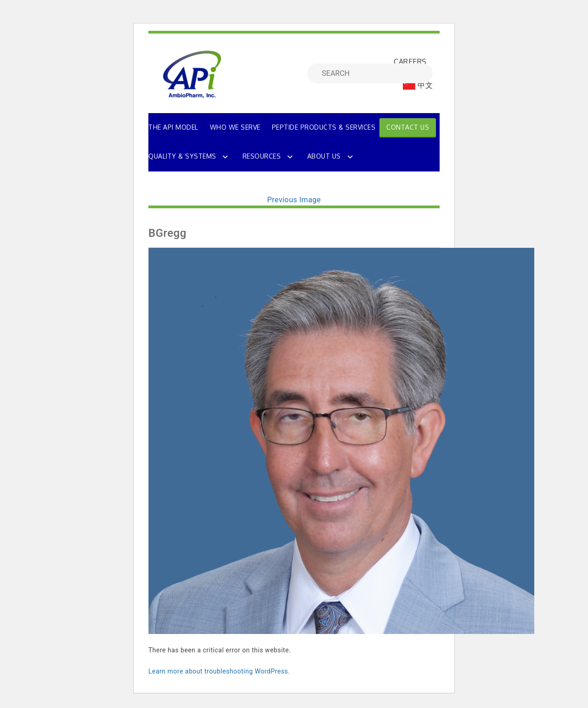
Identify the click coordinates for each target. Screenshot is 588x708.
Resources (262, 156)
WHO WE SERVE (235, 127)
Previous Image (294, 200)
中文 (418, 85)
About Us (324, 156)
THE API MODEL (173, 127)
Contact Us (408, 127)
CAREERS (410, 62)
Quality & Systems (182, 156)
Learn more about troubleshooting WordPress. (219, 671)
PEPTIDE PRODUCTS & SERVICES (324, 127)
